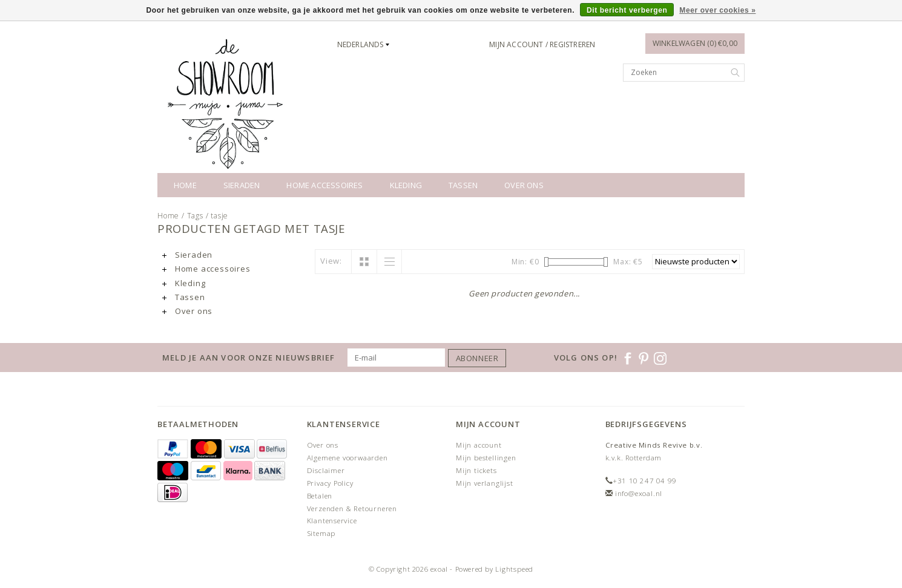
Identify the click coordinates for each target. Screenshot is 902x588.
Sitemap (321, 533)
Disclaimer (326, 470)
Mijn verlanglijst (485, 483)
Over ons (524, 185)
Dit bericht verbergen (627, 10)
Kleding (406, 185)
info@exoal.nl (639, 493)
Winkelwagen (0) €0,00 (695, 43)
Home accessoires (324, 185)
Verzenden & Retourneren (352, 508)
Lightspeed (514, 569)
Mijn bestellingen (486, 458)
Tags (195, 216)
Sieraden (242, 185)
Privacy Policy (330, 483)
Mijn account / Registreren (542, 44)
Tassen (463, 185)
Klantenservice (332, 521)
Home (185, 185)
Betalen (320, 496)
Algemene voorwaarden (347, 458)
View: (331, 261)
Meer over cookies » (717, 10)
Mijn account (479, 445)
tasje (219, 216)
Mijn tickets (476, 470)
